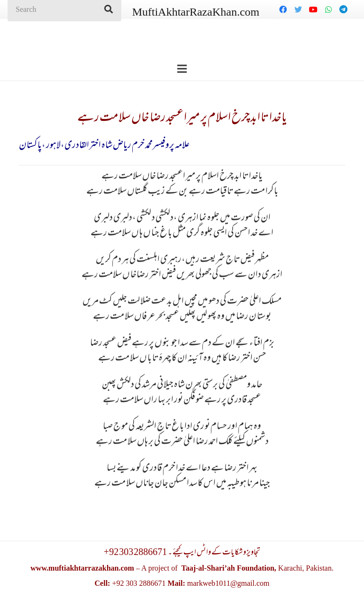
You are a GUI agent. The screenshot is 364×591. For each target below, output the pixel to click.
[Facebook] (283, 9)
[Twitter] (298, 9)
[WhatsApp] (328, 9)
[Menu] (182, 69)
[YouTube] (313, 9)
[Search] (109, 9)
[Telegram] (344, 9)
